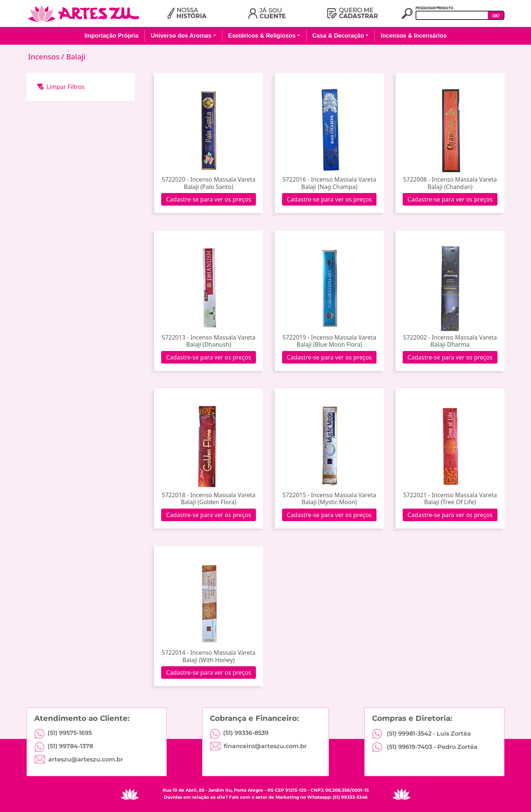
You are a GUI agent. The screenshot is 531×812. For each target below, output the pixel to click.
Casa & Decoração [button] (338, 36)
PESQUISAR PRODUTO (434, 8)
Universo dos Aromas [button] (181, 36)
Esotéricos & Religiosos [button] (262, 36)
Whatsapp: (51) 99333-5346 (337, 797)
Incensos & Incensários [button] (414, 36)
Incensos (45, 57)
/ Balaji (73, 57)
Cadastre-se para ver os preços (209, 199)
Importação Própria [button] (112, 36)
